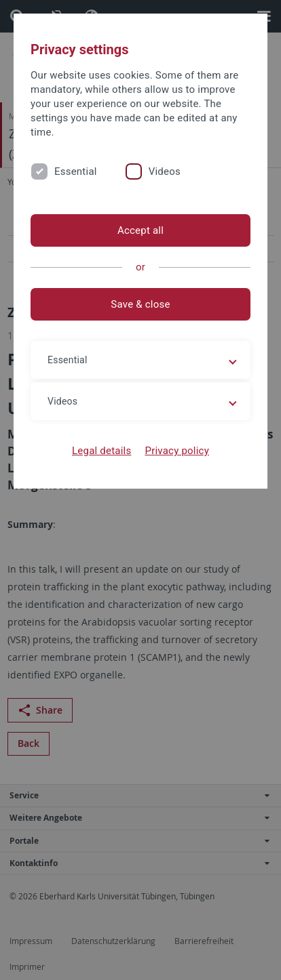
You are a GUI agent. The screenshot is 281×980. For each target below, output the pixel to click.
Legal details (101, 451)
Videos (165, 171)
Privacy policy (177, 451)
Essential (76, 171)
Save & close (140, 304)
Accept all (140, 230)
